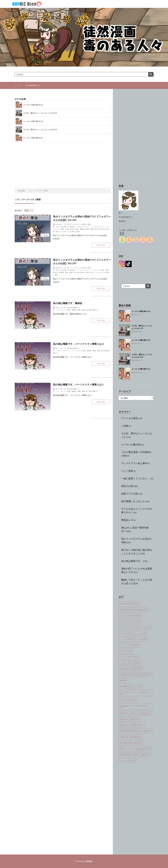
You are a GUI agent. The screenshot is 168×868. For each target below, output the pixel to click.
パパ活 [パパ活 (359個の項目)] (142, 639)
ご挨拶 (125, 426)
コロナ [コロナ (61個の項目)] (146, 627)
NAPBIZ (89, 861)
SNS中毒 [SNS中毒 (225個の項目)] (126, 610)
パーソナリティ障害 (97, 270)
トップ (17, 85)
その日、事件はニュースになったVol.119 (40, 113)
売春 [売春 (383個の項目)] (147, 675)
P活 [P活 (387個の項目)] (124, 604)
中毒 (67, 229)
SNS (58, 227)
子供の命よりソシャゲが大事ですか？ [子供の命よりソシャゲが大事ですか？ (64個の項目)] (135, 707)
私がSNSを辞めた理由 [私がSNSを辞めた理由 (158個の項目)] (131, 743)
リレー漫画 (127, 471)
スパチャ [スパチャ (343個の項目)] (126, 633)
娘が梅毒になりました (133, 501)
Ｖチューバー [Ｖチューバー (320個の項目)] (128, 760)
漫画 (92, 229)
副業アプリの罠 (130, 494)
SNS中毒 (63, 227)
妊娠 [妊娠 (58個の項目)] (124, 680)
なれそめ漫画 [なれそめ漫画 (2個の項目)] (134, 616)
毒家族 (82, 229)
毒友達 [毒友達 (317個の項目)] (125, 725)
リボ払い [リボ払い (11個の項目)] (125, 663)
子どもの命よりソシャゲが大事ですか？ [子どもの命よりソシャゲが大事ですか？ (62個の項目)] (135, 693)
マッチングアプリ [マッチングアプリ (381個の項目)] (129, 657)
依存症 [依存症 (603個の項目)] (136, 669)
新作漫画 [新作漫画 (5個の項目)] (145, 713)
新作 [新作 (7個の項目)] (134, 713)
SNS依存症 (71, 227)
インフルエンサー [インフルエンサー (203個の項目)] (129, 627)
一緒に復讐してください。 (135, 478)
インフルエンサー (98, 227)
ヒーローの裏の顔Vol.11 (33, 138)
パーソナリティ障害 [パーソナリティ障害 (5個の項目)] (129, 645)
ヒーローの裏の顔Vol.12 (33, 121)
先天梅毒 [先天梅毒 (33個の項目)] (125, 675)
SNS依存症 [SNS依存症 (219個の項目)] (141, 610)
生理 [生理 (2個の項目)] (123, 737)
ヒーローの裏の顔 (131, 444)
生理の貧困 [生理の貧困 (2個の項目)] (135, 737)
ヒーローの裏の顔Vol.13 (33, 105)
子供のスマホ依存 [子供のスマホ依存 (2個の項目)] (128, 700)
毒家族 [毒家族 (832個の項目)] (138, 725)
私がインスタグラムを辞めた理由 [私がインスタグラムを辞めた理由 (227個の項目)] (135, 749)
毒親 (87, 229)
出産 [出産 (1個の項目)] (137, 675)
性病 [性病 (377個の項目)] (124, 713)
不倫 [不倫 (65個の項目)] (137, 663)
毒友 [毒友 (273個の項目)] (135, 719)
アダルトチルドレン (83, 227)
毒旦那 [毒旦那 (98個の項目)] (124, 731)
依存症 (72, 229)
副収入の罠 (127, 486)
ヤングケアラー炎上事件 (134, 463)
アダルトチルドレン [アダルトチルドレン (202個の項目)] (130, 621)
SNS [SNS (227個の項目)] (135, 604)
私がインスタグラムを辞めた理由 (79, 224)
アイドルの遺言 (130, 418)
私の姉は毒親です (92, 310)
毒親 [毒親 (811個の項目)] (136, 731)
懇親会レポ (127, 520)
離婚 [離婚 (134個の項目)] (146, 755)
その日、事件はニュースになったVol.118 (40, 129)
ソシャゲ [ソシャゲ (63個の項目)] (140, 633)
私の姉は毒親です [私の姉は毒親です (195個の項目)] (129, 755)
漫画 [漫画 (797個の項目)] (147, 731)
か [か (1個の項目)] (122, 616)
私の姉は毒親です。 (34, 85)
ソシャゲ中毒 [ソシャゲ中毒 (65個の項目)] (127, 639)
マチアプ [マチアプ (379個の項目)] (126, 651)
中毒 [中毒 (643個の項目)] (124, 669)
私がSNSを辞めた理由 (81, 272)
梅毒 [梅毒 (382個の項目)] (124, 719)
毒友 (77, 229)
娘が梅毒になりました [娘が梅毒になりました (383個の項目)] (131, 686)
